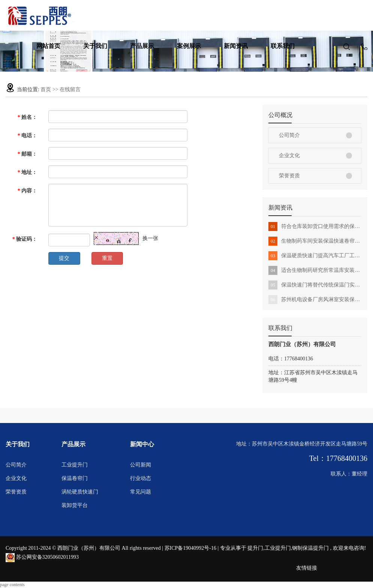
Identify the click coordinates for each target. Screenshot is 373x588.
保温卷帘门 (75, 478)
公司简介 (289, 135)
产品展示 (142, 46)
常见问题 (141, 492)
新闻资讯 (236, 46)
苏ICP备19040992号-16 (190, 548)
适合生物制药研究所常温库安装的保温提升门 (315, 270)
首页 (46, 89)
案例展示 (189, 46)
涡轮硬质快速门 (80, 492)
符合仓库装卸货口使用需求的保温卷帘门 (315, 226)
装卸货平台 (75, 505)
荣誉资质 (289, 176)
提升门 (255, 548)
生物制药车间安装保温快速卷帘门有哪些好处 (315, 241)
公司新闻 (141, 465)
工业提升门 (75, 465)
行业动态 (141, 478)
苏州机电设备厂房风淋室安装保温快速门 (315, 300)
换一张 (150, 238)
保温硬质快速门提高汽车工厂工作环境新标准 (315, 256)
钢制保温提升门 (310, 548)
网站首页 (48, 46)
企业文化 (289, 155)
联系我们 (283, 46)
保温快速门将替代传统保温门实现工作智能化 (315, 285)
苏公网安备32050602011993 (42, 557)
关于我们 (95, 46)
